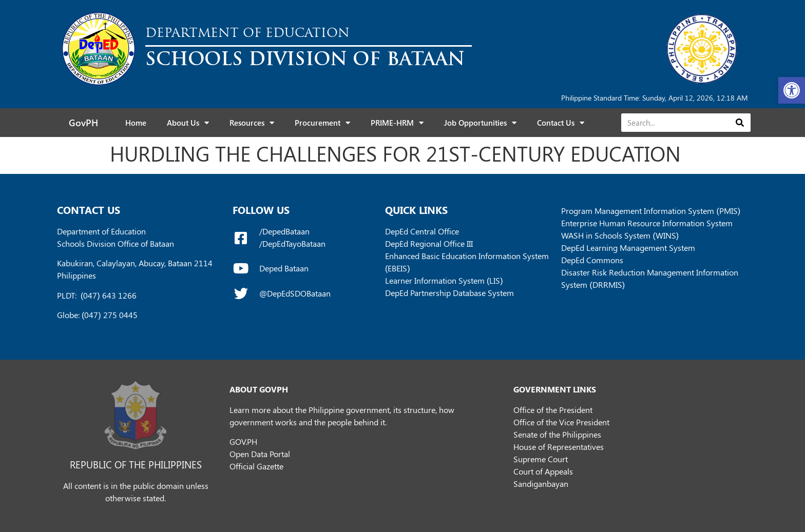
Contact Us (561, 123)
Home (136, 123)
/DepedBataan (284, 231)
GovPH (83, 123)
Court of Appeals (543, 471)
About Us (188, 123)
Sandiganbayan (541, 484)
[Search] (740, 123)
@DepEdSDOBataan (295, 293)
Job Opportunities (480, 123)
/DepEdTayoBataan (292, 243)
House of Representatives (559, 447)
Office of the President (553, 410)
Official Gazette (256, 466)
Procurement (322, 123)
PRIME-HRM (397, 123)
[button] (792, 90)
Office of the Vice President (561, 422)
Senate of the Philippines (557, 434)
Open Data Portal (260, 454)
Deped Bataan (284, 268)
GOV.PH (243, 441)
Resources (252, 123)
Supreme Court (541, 459)
